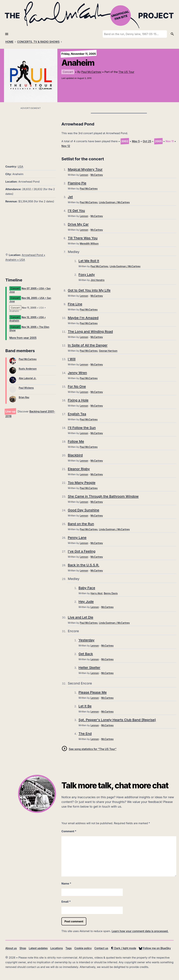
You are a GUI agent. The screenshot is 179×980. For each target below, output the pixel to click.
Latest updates (38, 948)
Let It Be (85, 706)
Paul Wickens (26, 388)
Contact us (101, 948)
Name (66, 884)
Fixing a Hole (78, 400)
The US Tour (126, 72)
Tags (69, 948)
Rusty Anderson (28, 369)
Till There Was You (83, 238)
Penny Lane (77, 538)
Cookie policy (83, 948)
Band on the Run (81, 524)
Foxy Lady (87, 275)
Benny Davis (111, 593)
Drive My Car (78, 224)
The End (85, 734)
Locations (57, 948)
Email (66, 902)
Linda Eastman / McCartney (114, 202)
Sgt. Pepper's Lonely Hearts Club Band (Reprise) (117, 720)
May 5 (136, 141)
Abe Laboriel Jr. (28, 378)
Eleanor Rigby (79, 469)
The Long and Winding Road (90, 332)
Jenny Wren (77, 373)
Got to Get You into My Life (89, 290)
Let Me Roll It (89, 261)
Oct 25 (147, 141)
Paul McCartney (91, 72)
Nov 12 (66, 146)
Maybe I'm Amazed (83, 318)
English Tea (77, 414)
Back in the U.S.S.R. (83, 565)
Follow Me (76, 441)
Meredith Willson (89, 243)
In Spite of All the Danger (88, 345)
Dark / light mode (124, 948)
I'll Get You (76, 211)
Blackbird (75, 455)
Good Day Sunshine (83, 510)
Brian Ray (24, 397)
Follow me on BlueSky (155, 948)
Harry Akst (96, 593)
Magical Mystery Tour (85, 169)
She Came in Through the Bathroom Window (103, 496)
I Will (72, 359)
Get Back (86, 654)
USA (20, 167)
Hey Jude (86, 602)
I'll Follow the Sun (82, 428)
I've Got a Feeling (82, 551)
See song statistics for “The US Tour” (93, 749)
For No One (77, 386)
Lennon (84, 175)
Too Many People (82, 483)
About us (11, 948)
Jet (70, 197)
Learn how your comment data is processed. (140, 931)
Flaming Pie (77, 183)
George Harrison (108, 351)
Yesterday (86, 640)
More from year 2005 (23, 338)
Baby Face (87, 588)
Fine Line (75, 304)
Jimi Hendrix (98, 280)
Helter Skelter (89, 668)
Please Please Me (93, 692)
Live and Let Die (80, 617)
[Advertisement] (31, 134)
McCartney (97, 175)
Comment (69, 831)
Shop (23, 948)
